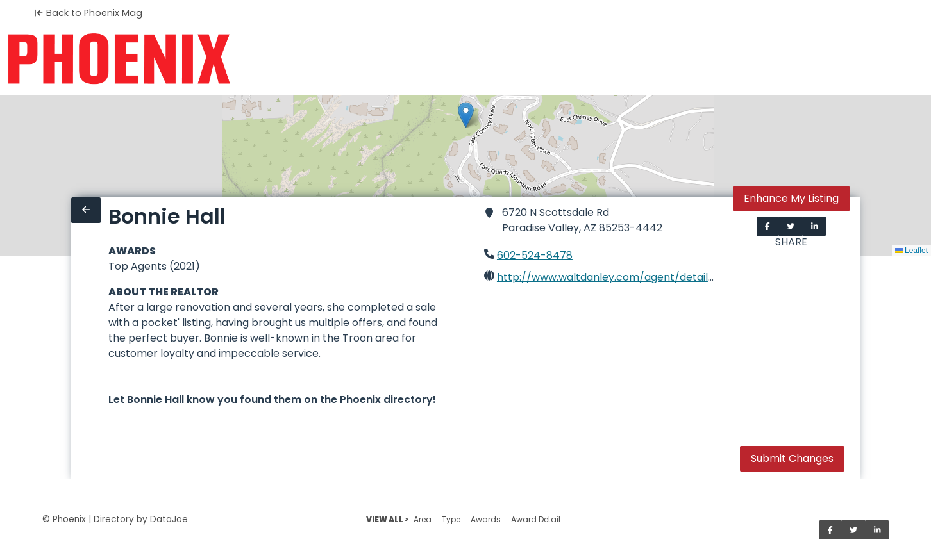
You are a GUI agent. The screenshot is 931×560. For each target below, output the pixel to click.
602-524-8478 (535, 255)
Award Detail (536, 519)
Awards (486, 519)
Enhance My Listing (791, 198)
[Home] (119, 59)
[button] (466, 115)
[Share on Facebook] (767, 226)
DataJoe (169, 519)
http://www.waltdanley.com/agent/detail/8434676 (628, 277)
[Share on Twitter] (791, 226)
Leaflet (911, 251)
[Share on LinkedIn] (815, 226)
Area (423, 519)
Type (451, 519)
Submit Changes (792, 458)
